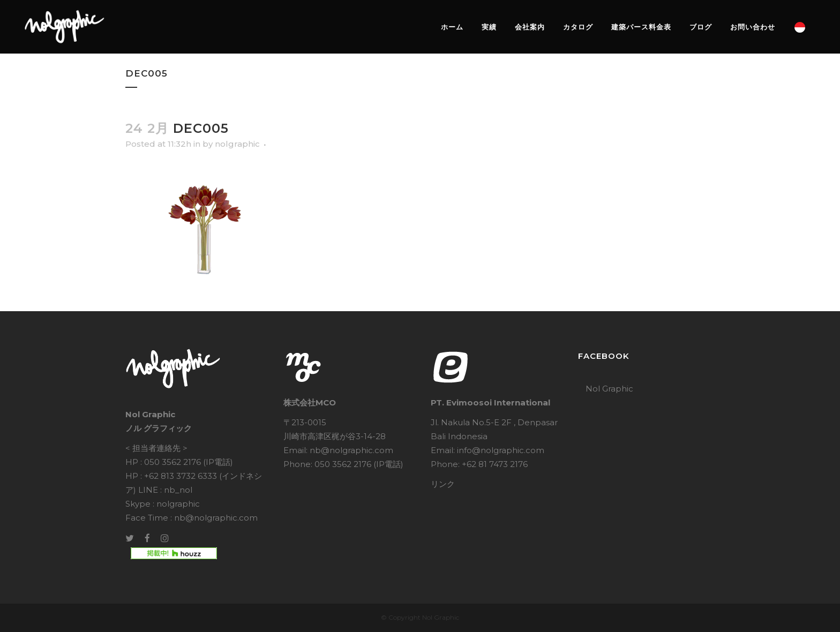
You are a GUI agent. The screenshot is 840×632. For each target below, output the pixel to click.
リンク (443, 484)
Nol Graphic (609, 389)
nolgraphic (237, 144)
